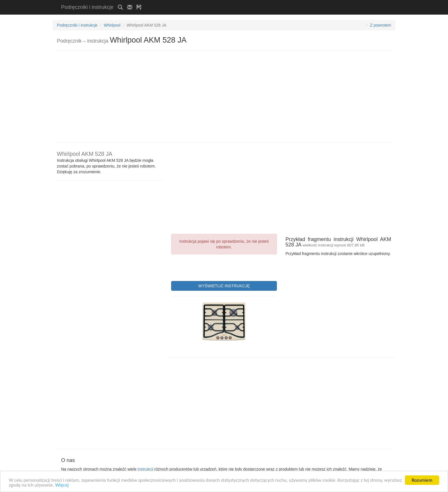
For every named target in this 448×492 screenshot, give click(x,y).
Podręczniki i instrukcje (87, 7)
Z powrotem (381, 25)
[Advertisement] (213, 2)
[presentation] (215, 267)
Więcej (62, 485)
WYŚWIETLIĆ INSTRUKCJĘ (224, 286)
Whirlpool (112, 25)
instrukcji (145, 469)
